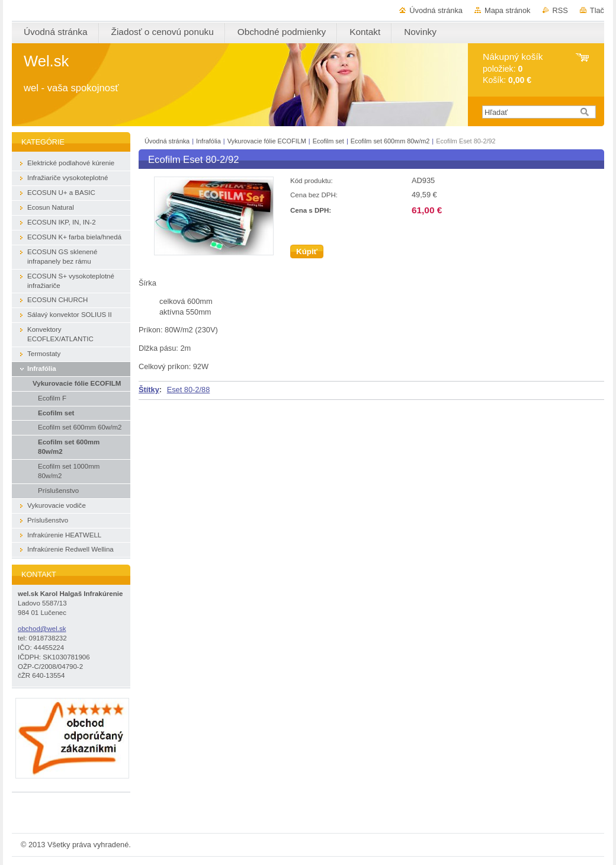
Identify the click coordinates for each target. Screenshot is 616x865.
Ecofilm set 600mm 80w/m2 (391, 141)
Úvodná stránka (436, 10)
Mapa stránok (508, 10)
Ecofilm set (328, 141)
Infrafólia (208, 141)
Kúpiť (307, 252)
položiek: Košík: (513, 68)
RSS (560, 10)
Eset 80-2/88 (189, 390)
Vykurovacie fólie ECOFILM (267, 141)
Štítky (149, 390)
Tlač (597, 10)
